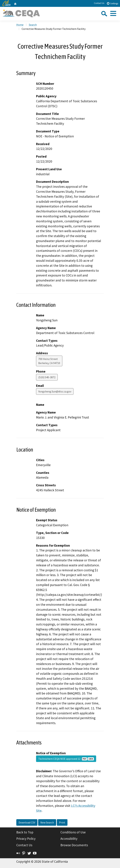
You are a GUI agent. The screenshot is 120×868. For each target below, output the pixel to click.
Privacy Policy (26, 839)
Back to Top (25, 832)
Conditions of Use (73, 832)
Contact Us (99, 3)
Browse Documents (74, 845)
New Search (47, 822)
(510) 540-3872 (47, 377)
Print (62, 822)
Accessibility (69, 839)
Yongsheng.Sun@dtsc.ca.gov (55, 391)
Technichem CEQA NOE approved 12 (66, 759)
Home (20, 25)
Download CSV (27, 822)
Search (33, 25)
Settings (112, 3)
